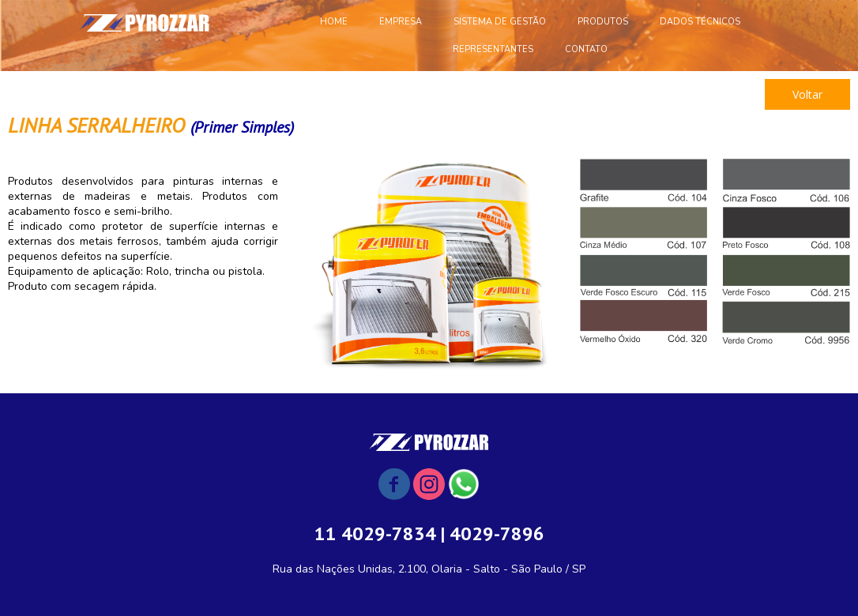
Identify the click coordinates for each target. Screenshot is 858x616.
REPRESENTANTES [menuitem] (493, 49)
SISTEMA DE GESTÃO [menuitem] (500, 22)
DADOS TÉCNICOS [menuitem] (700, 22)
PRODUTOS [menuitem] (603, 22)
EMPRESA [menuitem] (401, 22)
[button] (807, 94)
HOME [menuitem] (334, 22)
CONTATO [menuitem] (586, 49)
